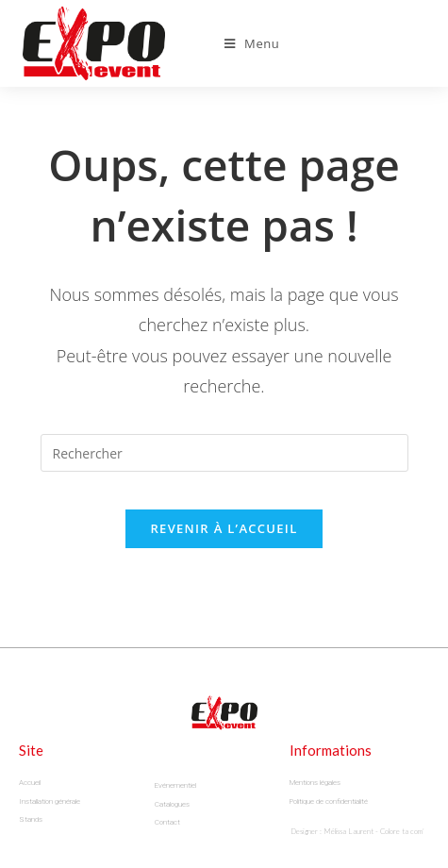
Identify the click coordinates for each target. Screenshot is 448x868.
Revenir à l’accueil (224, 528)
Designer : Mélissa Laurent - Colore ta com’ (357, 831)
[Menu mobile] (252, 43)
